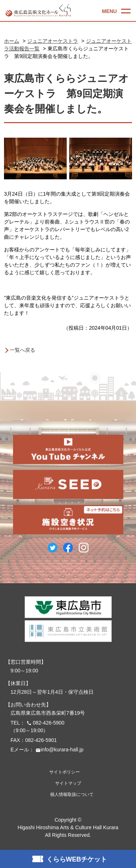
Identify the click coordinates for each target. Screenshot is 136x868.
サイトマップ (68, 783)
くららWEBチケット (77, 859)
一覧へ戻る (22, 350)
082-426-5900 (45, 723)
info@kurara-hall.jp (59, 750)
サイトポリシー (65, 772)
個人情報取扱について (72, 794)
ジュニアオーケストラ (53, 41)
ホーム (12, 41)
